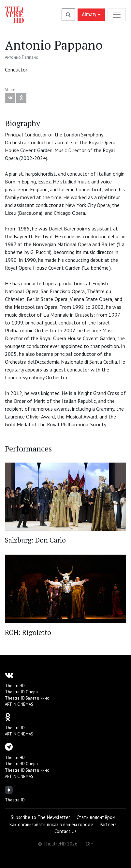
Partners (108, 824)
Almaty (91, 15)
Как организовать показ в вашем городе (51, 824)
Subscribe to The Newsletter (40, 817)
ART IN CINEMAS (19, 704)
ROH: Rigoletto (28, 632)
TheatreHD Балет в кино (27, 698)
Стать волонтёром (96, 817)
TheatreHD (15, 686)
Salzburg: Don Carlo (35, 540)
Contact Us (65, 831)
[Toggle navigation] (117, 15)
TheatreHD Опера (21, 692)
